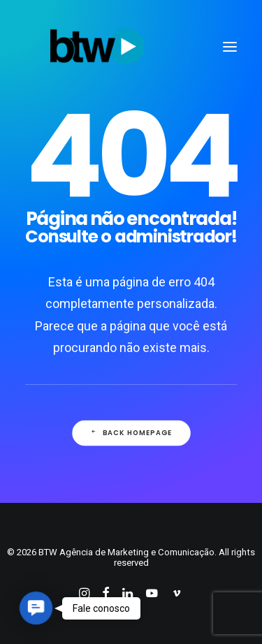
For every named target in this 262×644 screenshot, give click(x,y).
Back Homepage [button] (131, 432)
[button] (36, 608)
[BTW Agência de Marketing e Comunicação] (97, 47)
